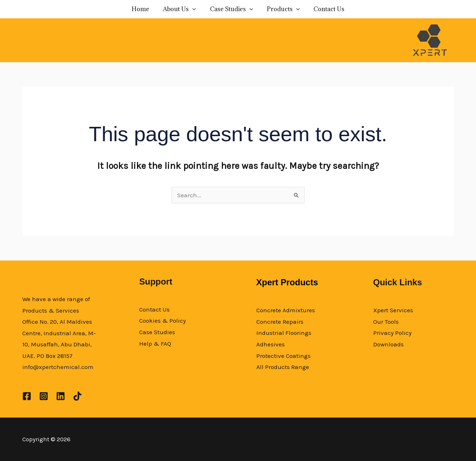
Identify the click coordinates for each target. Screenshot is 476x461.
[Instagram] (44, 396)
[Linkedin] (61, 396)
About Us (182, 9)
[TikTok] (77, 396)
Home (145, 9)
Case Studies (232, 9)
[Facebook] (27, 396)
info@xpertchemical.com (58, 367)
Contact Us (324, 9)
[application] (195, 9)
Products (281, 9)
